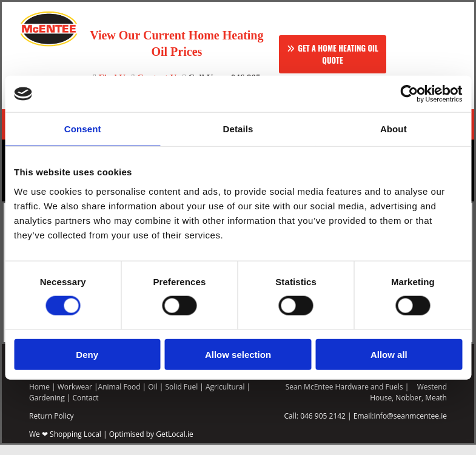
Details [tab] (238, 129)
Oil (153, 397)
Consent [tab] (83, 129)
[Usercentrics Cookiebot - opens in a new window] (409, 94)
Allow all (389, 354)
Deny (87, 354)
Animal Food (119, 397)
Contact (85, 408)
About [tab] (394, 129)
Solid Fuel (182, 397)
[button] (333, 54)
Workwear (75, 397)
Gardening (47, 408)
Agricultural (225, 397)
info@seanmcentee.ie (410, 426)
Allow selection (238, 354)
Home (39, 397)
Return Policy (51, 426)
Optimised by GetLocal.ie (151, 444)
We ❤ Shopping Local (65, 444)
